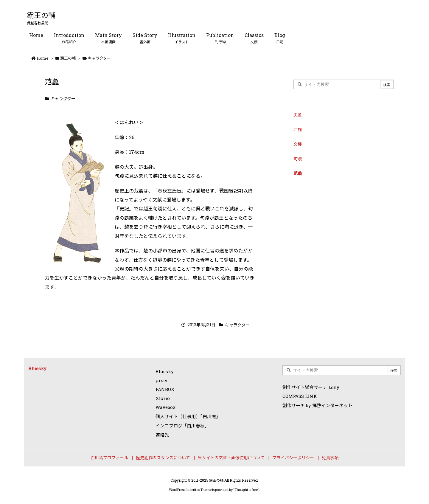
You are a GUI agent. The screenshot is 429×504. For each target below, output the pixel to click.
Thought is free (246, 490)
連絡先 (162, 435)
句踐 (298, 159)
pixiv (161, 380)
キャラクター (99, 58)
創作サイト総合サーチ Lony (311, 387)
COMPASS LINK (300, 396)
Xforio (163, 398)
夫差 (298, 115)
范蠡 (298, 173)
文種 (298, 144)
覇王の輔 (68, 58)
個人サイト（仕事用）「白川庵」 (188, 416)
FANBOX (165, 389)
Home (43, 58)
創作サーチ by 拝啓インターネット (317, 405)
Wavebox (165, 407)
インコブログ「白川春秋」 (182, 426)
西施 (298, 130)
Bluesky (37, 368)
